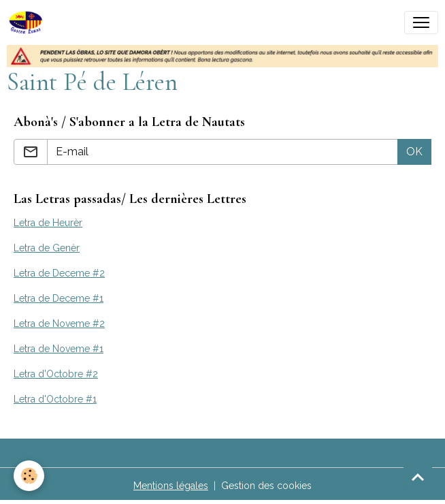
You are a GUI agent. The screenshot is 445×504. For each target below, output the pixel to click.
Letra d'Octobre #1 (55, 399)
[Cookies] (29, 476)
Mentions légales (171, 486)
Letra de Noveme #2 (59, 324)
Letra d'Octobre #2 (56, 374)
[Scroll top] (418, 477)
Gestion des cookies (266, 486)
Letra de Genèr (47, 248)
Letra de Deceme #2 (59, 273)
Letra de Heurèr (48, 223)
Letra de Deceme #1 (59, 298)
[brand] (29, 22)
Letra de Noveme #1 (59, 349)
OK (414, 152)
